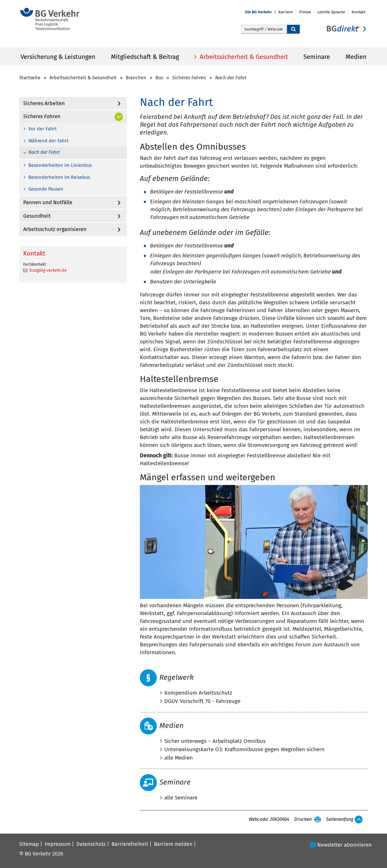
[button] (262, 12)
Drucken (303, 820)
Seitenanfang (340, 820)
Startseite (30, 78)
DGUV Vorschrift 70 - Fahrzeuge (202, 701)
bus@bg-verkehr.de (48, 270)
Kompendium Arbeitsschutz (198, 693)
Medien (356, 57)
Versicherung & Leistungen (58, 57)
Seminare (317, 57)
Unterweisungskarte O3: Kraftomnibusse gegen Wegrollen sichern (244, 749)
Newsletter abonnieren (344, 845)
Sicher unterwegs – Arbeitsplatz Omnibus (215, 741)
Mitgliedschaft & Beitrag (145, 57)
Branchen (136, 78)
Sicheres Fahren (189, 78)
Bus (159, 78)
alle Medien (179, 758)
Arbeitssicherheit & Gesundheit (243, 57)
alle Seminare (181, 798)
